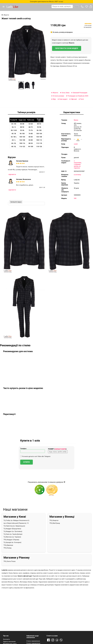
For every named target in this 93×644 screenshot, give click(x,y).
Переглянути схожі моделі (67, 48)
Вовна (76, 120)
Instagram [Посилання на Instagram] (53, 640)
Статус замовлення (33, 641)
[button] (4, 7)
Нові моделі (63, 99)
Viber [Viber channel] (61, 640)
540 (75, 198)
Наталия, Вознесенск (24, 179)
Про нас (6, 636)
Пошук (76, 6)
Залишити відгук (16, 202)
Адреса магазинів (9, 642)
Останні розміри (58, 96)
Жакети (72, 43)
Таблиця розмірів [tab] (26, 112)
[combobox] (65, 6)
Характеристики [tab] (72, 112)
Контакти (6, 639)
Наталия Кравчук (22, 161)
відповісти (12, 174)
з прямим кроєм (77, 165)
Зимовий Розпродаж (80, 93)
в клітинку (77, 175)
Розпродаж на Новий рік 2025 (78, 96)
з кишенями (77, 162)
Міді (54, 99)
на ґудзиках (77, 167)
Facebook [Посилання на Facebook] (49, 640)
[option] (21, 85)
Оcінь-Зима (66, 93)
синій (76, 144)
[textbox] (62, 6)
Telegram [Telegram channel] (57, 640)
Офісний (74, 99)
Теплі (82, 99)
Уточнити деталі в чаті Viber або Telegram (35, 456)
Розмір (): (57, 449)
